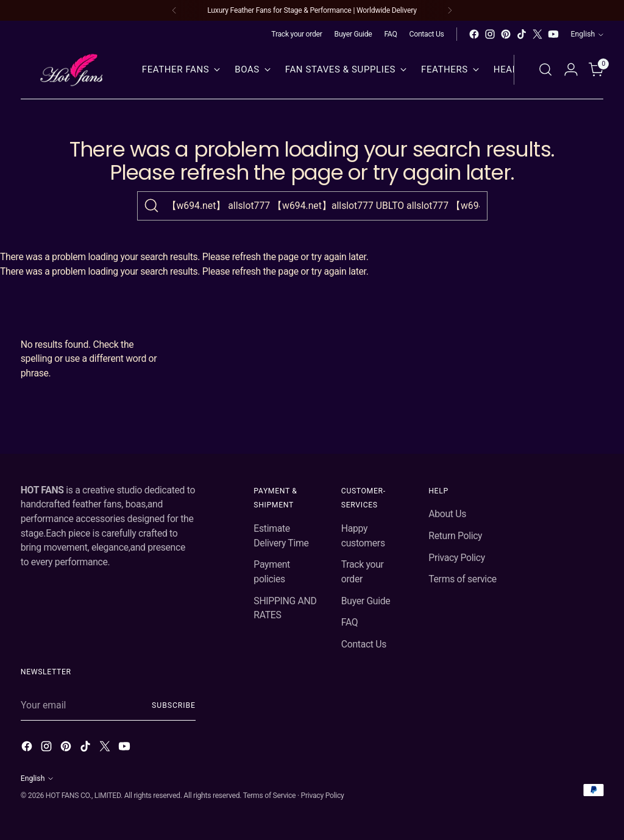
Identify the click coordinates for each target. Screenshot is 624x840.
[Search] (152, 206)
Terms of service (463, 579)
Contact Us (364, 644)
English (587, 34)
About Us (447, 514)
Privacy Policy (457, 558)
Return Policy (455, 536)
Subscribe (174, 705)
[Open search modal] (545, 69)
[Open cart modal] (597, 69)
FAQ (350, 622)
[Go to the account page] (571, 69)
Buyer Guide (366, 601)
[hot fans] (73, 70)
